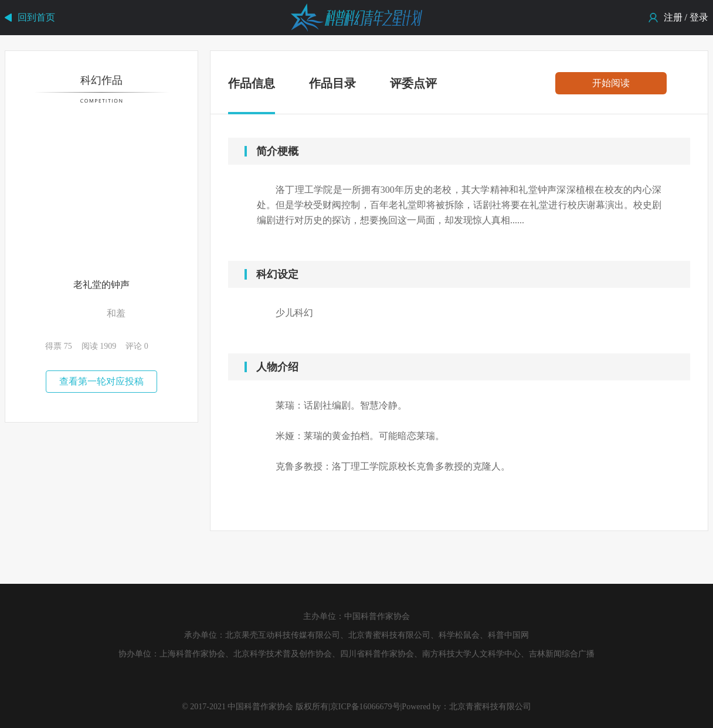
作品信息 (252, 86)
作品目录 (332, 83)
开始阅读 (611, 83)
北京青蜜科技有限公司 (490, 707)
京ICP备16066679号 (365, 707)
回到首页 (36, 17)
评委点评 (413, 83)
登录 (699, 17)
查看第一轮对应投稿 (101, 381)
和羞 (116, 313)
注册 (673, 17)
